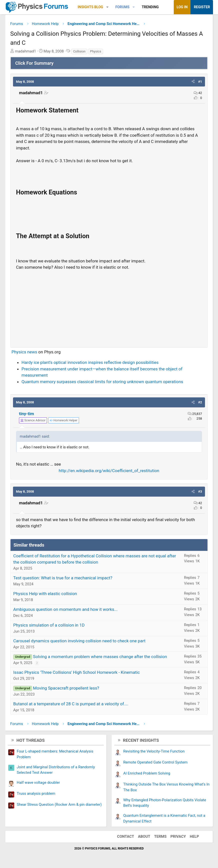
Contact (125, 837)
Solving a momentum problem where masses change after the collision (100, 657)
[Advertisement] (109, 307)
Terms (160, 837)
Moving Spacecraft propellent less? (66, 688)
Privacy (178, 837)
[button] (107, 7)
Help (194, 837)
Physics (96, 51)
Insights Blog (90, 7)
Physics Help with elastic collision (45, 594)
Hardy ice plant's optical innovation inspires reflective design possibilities (90, 362)
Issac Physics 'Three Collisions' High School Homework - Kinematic (76, 672)
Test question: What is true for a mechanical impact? (63, 578)
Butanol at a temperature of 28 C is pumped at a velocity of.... (71, 704)
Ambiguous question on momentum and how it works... (65, 609)
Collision (79, 51)
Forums (122, 7)
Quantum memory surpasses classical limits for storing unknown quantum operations (102, 382)
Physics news (24, 352)
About (144, 837)
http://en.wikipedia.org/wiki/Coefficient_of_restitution (109, 471)
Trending (150, 7)
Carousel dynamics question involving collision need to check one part (79, 641)
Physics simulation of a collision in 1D (49, 625)
